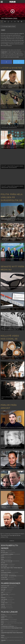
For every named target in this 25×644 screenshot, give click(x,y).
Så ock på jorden (4, 587)
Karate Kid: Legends (5, 579)
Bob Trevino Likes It (4, 552)
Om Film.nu (3, 614)
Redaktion (3, 618)
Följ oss (2, 621)
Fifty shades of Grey (5, 594)
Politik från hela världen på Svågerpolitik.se (12, 197)
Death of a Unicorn (4, 564)
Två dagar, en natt (4, 603)
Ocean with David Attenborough (7, 561)
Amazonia (3, 604)
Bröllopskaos (3, 598)
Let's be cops (3, 608)
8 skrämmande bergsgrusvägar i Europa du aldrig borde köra (12, 633)
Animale (2, 571)
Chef (2, 596)
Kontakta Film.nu (4, 616)
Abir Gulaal (3, 563)
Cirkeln (2, 593)
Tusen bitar (3, 606)
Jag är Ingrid (3, 589)
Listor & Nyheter (11, 68)
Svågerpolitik (3, 640)
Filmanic (2, 623)
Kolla (2, 631)
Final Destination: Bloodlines (6, 572)
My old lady (3, 601)
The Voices (3, 591)
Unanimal (3, 558)
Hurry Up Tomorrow (4, 574)
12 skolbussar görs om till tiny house (7, 626)
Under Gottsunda (4, 599)
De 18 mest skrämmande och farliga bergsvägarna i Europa (12, 628)
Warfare (2, 559)
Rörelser (2, 556)
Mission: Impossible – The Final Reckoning (9, 576)
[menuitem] (2, 541)
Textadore (3, 636)
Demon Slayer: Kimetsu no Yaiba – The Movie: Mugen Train (12, 568)
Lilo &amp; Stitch (4, 577)
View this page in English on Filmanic (8, 26)
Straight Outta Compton (5, 586)
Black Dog (3, 551)
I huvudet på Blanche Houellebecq (7, 554)
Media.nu (3, 637)
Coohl (2, 625)
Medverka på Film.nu (5, 619)
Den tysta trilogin (4, 566)
